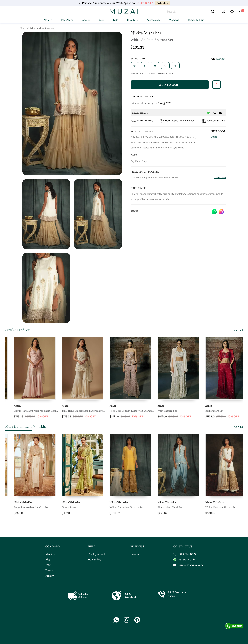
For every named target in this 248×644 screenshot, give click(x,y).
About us (50, 554)
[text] (190, 12)
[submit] (216, 85)
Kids (116, 20)
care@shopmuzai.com (188, 565)
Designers (67, 20)
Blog (48, 559)
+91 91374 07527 (185, 554)
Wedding (174, 20)
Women (86, 20)
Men (102, 20)
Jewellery (132, 20)
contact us (183, 546)
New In (48, 20)
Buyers (135, 554)
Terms (49, 570)
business (137, 546)
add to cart (170, 85)
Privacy (50, 576)
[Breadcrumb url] (24, 28)
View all (238, 330)
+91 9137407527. (144, 3)
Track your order (98, 554)
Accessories (154, 20)
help (92, 546)
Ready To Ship (196, 20)
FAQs (48, 565)
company (53, 546)
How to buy (95, 559)
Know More (220, 178)
